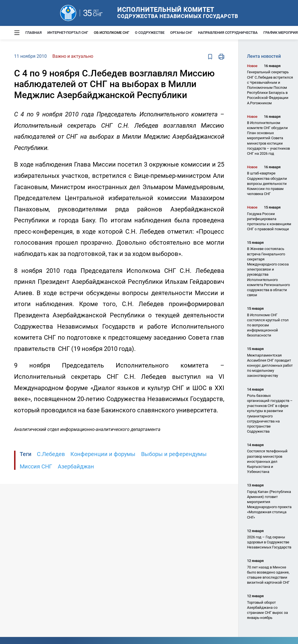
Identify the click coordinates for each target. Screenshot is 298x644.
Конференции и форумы (103, 454)
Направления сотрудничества (228, 33)
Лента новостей (264, 56)
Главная (34, 33)
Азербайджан (76, 466)
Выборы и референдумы (174, 454)
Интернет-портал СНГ (68, 33)
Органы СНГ (181, 33)
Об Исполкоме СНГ (112, 33)
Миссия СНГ (36, 466)
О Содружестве (150, 33)
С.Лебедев (51, 454)
